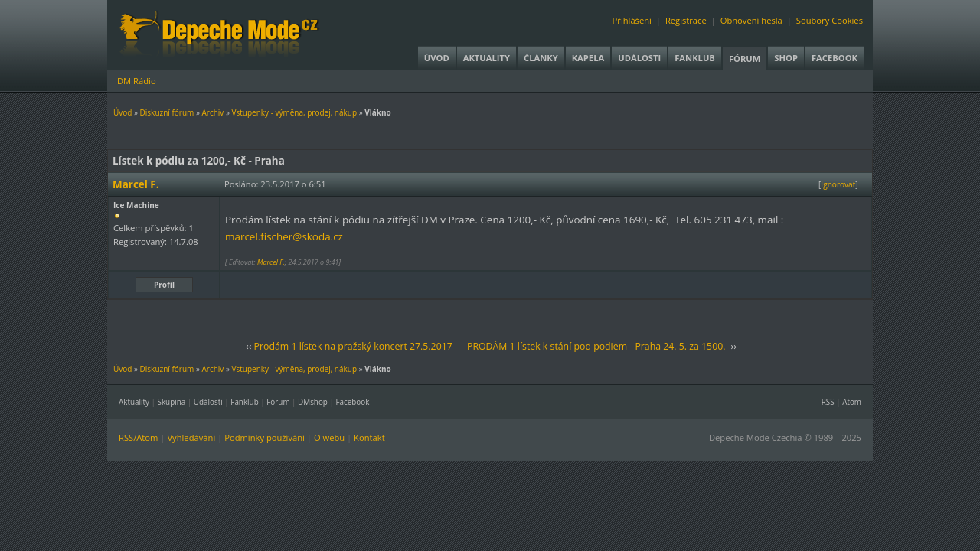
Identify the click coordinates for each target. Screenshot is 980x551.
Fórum (745, 59)
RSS (828, 402)
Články (541, 58)
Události (639, 58)
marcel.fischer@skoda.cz (284, 236)
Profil (164, 285)
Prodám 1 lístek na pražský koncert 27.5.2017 (353, 346)
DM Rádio (137, 81)
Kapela (588, 58)
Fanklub (695, 58)
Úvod (437, 58)
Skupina (172, 402)
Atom (852, 402)
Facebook (835, 58)
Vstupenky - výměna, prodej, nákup (294, 112)
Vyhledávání (191, 437)
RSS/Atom (138, 437)
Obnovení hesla (751, 20)
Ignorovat (838, 184)
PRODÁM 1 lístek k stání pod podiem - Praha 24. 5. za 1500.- (598, 346)
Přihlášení (632, 20)
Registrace (686, 20)
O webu (329, 437)
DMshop (313, 402)
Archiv (212, 112)
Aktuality (487, 58)
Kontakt (369, 437)
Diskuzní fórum (167, 112)
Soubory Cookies (830, 20)
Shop (786, 58)
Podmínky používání (265, 437)
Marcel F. (271, 262)
